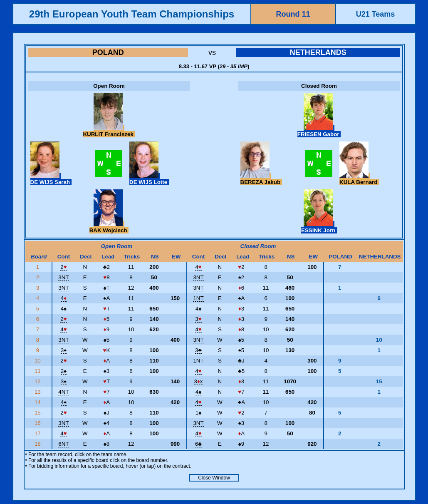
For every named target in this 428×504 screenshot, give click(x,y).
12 (38, 381)
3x (199, 381)
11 (38, 371)
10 (38, 361)
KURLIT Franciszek (109, 131)
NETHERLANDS (318, 52)
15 (38, 413)
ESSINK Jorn (319, 227)
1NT (198, 298)
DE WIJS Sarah (51, 179)
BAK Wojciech (109, 227)
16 (38, 423)
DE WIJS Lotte (149, 179)
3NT (63, 277)
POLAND (108, 52)
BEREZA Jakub (261, 179)
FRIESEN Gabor (319, 131)
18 (38, 444)
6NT (63, 444)
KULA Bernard (359, 179)
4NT (63, 392)
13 (38, 392)
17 (38, 433)
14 (38, 402)
